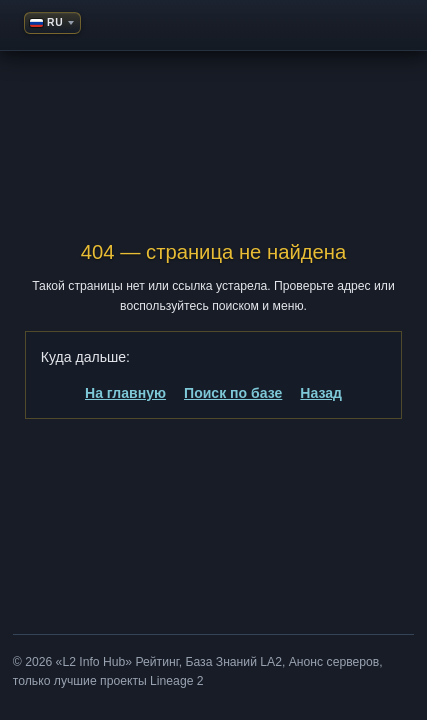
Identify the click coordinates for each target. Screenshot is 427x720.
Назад (321, 393)
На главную (125, 393)
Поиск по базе (233, 393)
